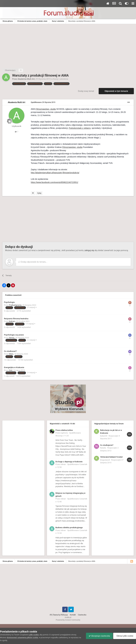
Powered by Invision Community (68, 620)
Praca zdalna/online (64, 430)
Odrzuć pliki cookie (124, 636)
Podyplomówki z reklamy (80, 128)
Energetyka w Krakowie (14, 367)
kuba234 (104, 436)
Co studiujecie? (107, 445)
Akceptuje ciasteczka (99, 636)
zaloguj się (89, 250)
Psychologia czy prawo (14, 335)
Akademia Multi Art (26, 79)
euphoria (64, 433)
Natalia (103, 448)
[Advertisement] (68, 45)
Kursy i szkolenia (61, 79)
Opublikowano (43, 102)
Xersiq (12, 338)
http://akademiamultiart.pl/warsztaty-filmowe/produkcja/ (55, 173)
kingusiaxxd (105, 460)
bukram (12, 321)
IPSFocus (64, 615)
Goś (11, 370)
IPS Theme (54, 615)
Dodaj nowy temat (86, 91)
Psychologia (9, 302)
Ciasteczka (82, 615)
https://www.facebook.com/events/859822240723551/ (54, 182)
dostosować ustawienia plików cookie (22, 638)
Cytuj (39, 193)
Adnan (63, 464)
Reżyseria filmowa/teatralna (16, 319)
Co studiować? (10, 351)
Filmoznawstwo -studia (46, 109)
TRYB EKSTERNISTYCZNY (111, 457)
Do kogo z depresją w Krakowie (69, 462)
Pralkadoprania (15, 305)
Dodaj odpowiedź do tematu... (33, 262)
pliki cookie (34, 635)
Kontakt (73, 615)
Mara (11, 354)
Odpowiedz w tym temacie (116, 91)
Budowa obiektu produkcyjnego (69, 527)
